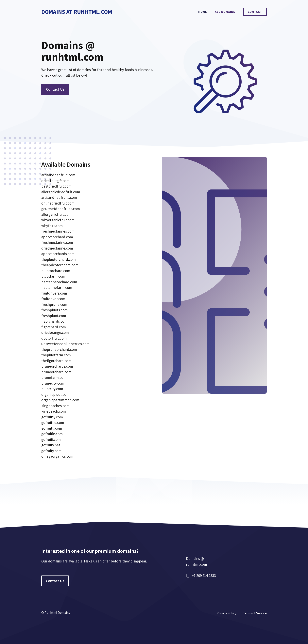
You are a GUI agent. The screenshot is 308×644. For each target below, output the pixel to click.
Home (203, 12)
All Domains (225, 12)
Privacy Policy (226, 613)
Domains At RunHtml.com (77, 12)
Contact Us (55, 89)
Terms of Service (255, 613)
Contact (255, 12)
